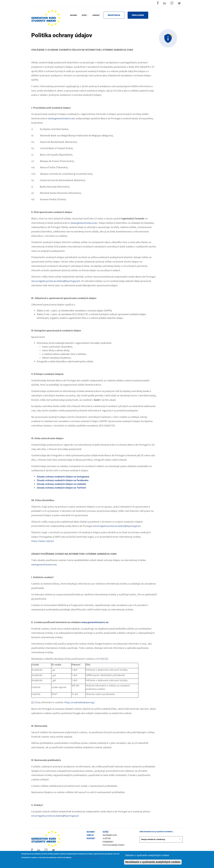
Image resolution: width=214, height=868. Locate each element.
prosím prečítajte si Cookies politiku (86, 858)
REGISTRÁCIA (114, 15)
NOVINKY (74, 15)
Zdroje (90, 835)
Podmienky (108, 842)
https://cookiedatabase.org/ (79, 702)
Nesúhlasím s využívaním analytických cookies (153, 863)
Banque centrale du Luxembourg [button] (161, 839)
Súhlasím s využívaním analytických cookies (147, 856)
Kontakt (91, 838)
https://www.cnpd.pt (42, 541)
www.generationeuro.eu (61, 118)
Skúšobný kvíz (110, 835)
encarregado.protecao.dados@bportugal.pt (56, 281)
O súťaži (107, 838)
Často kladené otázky (114, 845)
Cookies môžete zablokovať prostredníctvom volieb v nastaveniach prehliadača (74, 786)
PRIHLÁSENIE (138, 15)
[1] (106, 659)
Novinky (91, 832)
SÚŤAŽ (85, 17)
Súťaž (106, 832)
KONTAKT (96, 15)
